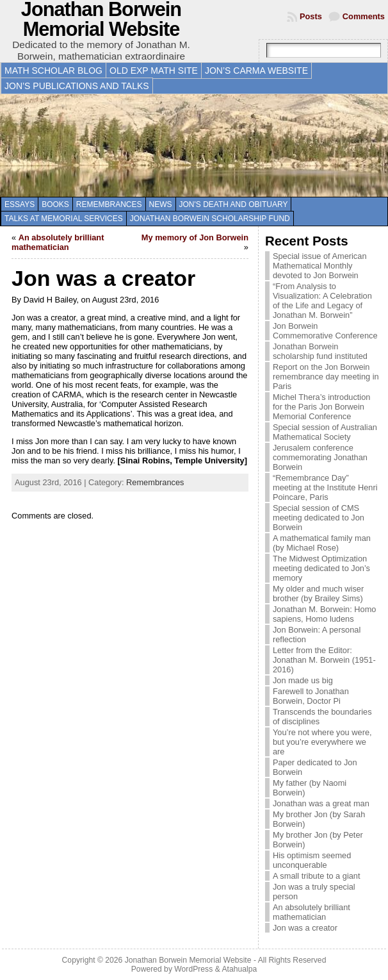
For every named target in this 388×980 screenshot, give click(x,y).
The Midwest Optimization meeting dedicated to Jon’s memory (321, 568)
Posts (311, 16)
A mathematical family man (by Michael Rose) (322, 543)
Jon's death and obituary (234, 204)
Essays (20, 204)
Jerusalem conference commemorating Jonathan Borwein (320, 457)
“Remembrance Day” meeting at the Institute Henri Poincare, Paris (325, 487)
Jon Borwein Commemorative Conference (325, 331)
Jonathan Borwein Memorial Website (188, 960)
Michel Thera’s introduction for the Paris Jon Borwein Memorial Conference (321, 407)
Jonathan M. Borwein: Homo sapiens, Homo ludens (324, 614)
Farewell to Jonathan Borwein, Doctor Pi (311, 696)
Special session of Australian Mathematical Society (325, 432)
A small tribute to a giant (317, 876)
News (161, 204)
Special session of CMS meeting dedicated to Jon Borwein (319, 518)
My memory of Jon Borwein (195, 237)
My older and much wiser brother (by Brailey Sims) (318, 594)
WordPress (193, 969)
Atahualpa (239, 969)
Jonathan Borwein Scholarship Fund (210, 219)
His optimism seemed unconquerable (312, 860)
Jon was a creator (305, 928)
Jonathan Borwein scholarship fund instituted (320, 351)
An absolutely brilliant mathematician (58, 242)
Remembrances (109, 204)
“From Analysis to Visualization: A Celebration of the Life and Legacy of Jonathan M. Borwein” (322, 301)
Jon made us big (303, 680)
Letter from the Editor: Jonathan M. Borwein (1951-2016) (324, 660)
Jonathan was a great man (321, 803)
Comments (364, 16)
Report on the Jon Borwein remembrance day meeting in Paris (326, 377)
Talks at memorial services (64, 219)
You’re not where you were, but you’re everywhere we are (322, 742)
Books (55, 204)
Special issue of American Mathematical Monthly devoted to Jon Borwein (320, 266)
